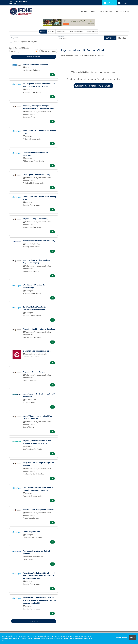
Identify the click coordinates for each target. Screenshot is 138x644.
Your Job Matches (76, 32)
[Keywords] (34, 38)
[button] (122, 38)
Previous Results (34, 57)
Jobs (93, 11)
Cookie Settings (121, 637)
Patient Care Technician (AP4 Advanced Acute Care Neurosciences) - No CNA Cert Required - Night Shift (39, 600)
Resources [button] (122, 11)
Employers (123, 3)
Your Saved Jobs (92, 32)
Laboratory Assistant (31, 532)
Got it (133, 637)
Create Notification (48, 51)
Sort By (14, 51)
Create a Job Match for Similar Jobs (93, 86)
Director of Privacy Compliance (35, 64)
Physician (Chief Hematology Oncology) (39, 329)
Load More (34, 621)
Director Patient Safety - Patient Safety (39, 241)
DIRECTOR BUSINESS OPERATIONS (37, 351)
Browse (51, 32)
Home (84, 11)
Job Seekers (109, 3)
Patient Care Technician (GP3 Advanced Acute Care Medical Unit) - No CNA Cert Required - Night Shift (39, 576)
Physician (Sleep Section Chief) (36, 219)
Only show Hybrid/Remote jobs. (25, 42)
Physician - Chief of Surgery (34, 372)
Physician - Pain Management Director (38, 509)
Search (43, 32)
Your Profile (106, 11)
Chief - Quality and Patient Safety (36, 175)
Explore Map (62, 32)
